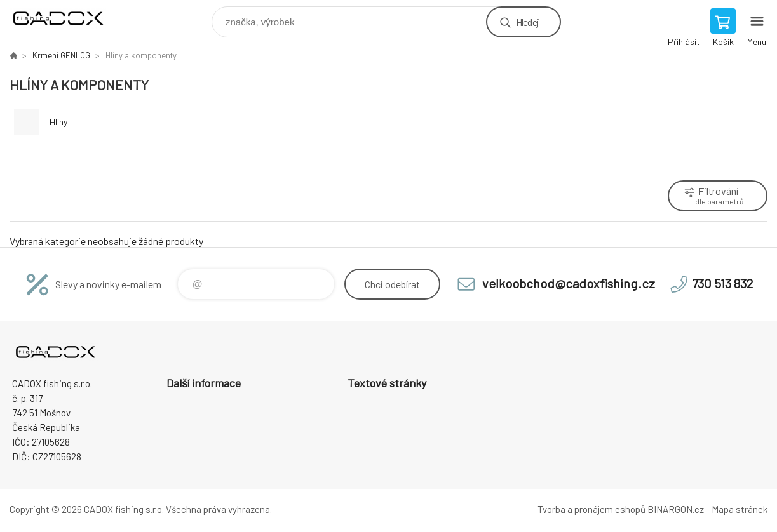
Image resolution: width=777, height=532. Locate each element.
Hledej (527, 22)
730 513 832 (722, 283)
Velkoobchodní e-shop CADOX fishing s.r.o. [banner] (66, 19)
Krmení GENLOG (61, 55)
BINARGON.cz (676, 509)
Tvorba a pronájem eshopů (591, 509)
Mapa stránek (740, 509)
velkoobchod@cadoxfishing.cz (569, 283)
